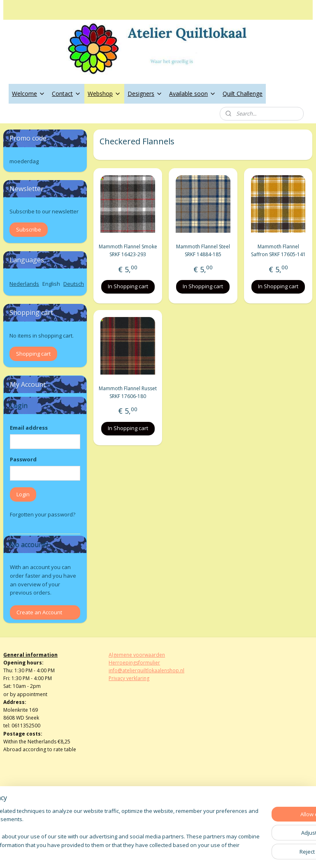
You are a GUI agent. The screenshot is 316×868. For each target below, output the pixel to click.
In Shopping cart (128, 287)
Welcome (29, 94)
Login (23, 494)
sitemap (130, 853)
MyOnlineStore (253, 853)
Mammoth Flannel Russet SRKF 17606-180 (128, 392)
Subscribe (29, 229)
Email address (29, 428)
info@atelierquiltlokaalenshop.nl (146, 670)
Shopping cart (33, 354)
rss (148, 853)
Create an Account (39, 612)
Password (23, 459)
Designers (145, 94)
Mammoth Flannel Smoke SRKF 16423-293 (128, 251)
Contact (66, 94)
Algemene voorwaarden (137, 655)
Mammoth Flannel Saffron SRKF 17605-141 (278, 251)
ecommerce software (180, 853)
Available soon (193, 94)
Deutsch (74, 284)
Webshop (104, 94)
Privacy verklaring (129, 678)
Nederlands (24, 284)
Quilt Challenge (243, 94)
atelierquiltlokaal (135, 812)
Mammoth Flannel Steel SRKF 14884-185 (203, 251)
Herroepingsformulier (134, 663)
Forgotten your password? (43, 514)
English (51, 284)
